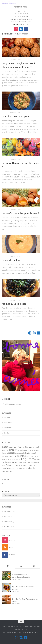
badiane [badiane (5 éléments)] (11, 447)
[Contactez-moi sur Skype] (34, 333)
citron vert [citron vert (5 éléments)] (5, 450)
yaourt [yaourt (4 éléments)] (11, 471)
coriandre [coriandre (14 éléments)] (13, 450)
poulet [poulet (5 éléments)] (29, 465)
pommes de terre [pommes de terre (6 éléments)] (20, 465)
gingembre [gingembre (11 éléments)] (29, 456)
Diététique (6, 60)
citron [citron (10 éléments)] (30, 447)
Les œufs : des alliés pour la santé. (21, 213)
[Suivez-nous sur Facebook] (39, 333)
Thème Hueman (34, 632)
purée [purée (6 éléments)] (33, 465)
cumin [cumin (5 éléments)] (27, 450)
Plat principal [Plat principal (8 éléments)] (34, 462)
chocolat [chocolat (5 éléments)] (24, 447)
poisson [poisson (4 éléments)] (4, 466)
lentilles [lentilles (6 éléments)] (18, 460)
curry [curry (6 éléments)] (37, 450)
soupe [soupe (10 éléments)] (16, 468)
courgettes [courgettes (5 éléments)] (21, 450)
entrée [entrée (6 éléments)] (22, 453)
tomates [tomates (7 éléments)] (24, 469)
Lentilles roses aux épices (16, 116)
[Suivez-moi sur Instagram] (30, 333)
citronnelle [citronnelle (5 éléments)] (36, 447)
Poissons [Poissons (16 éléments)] (10, 465)
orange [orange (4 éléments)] (9, 463)
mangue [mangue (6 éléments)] (38, 460)
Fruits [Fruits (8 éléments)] (12, 456)
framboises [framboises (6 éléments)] (5, 456)
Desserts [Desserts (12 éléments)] (11, 453)
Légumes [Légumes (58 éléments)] (28, 459)
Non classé (8, 428)
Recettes (5, 113)
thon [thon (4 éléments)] (20, 469)
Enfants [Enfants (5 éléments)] (17, 453)
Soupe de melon (11, 260)
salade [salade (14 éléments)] (5, 468)
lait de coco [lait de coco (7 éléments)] (11, 460)
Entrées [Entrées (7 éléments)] (28, 453)
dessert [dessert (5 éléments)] (4, 453)
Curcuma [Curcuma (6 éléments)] (32, 450)
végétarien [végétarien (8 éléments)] (6, 471)
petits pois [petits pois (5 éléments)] (26, 462)
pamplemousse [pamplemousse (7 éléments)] (17, 462)
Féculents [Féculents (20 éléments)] (19, 456)
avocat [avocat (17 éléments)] (5, 447)
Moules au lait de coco (14, 304)
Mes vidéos (8, 423)
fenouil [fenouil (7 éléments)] (33, 453)
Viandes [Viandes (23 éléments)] (32, 468)
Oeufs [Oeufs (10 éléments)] (4, 462)
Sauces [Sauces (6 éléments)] (10, 469)
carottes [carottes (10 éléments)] (17, 447)
